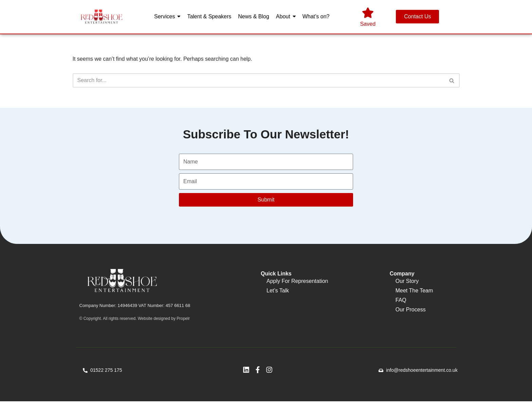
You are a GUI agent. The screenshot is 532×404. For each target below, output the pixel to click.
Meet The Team (414, 292)
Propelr (183, 321)
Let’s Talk (278, 292)
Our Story (407, 283)
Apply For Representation (297, 283)
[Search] (259, 81)
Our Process (411, 311)
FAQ (401, 302)
